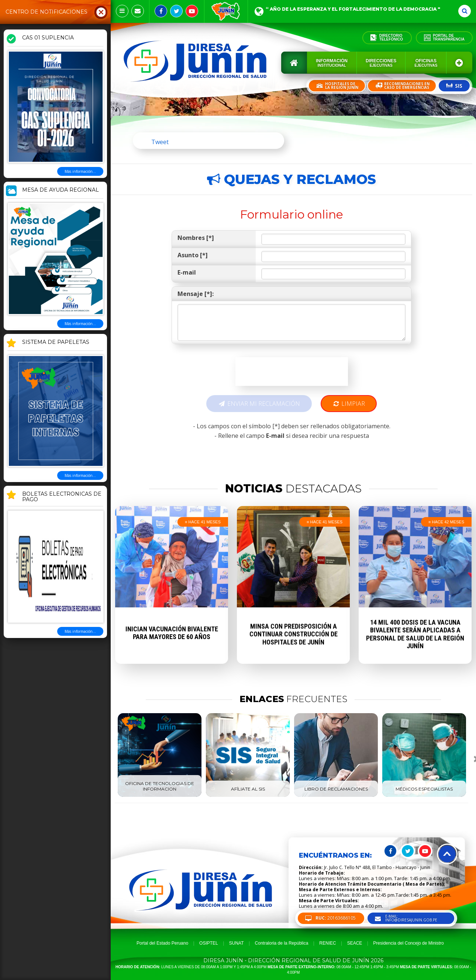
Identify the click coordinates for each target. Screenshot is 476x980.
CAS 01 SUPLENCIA (48, 38)
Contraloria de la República (282, 943)
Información (332, 63)
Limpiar (349, 404)
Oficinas (426, 63)
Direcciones (381, 63)
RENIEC (327, 943)
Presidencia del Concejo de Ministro (408, 943)
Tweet (160, 142)
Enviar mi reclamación (259, 404)
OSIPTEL (209, 943)
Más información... (80, 171)
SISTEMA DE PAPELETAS (56, 342)
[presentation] (292, 372)
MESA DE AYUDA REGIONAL (61, 190)
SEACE (355, 943)
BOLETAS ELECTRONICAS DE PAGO (62, 497)
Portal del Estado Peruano (162, 943)
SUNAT (237, 943)
